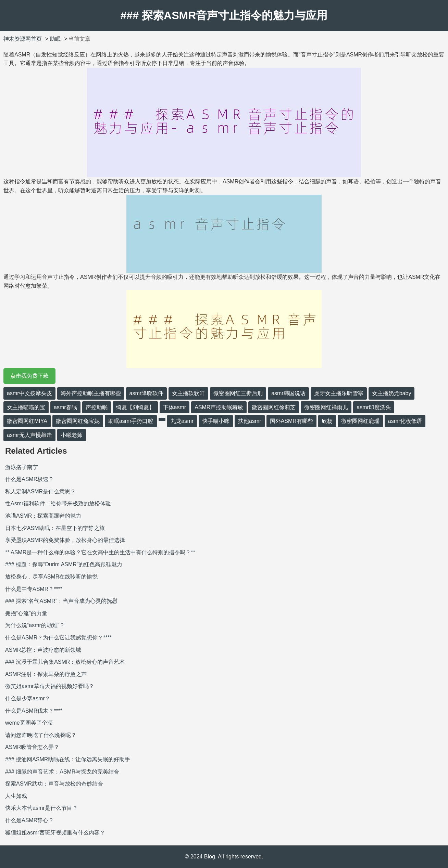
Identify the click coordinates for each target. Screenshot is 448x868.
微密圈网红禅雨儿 (326, 407)
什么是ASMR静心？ (29, 820)
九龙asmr (182, 421)
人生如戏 (16, 796)
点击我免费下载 (29, 376)
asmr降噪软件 (147, 393)
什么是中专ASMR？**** (34, 589)
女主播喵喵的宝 (26, 407)
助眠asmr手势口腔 (131, 421)
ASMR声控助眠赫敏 (219, 407)
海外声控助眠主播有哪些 (91, 393)
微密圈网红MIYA (27, 421)
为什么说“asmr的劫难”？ (35, 625)
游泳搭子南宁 (22, 467)
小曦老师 (72, 435)
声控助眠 (97, 407)
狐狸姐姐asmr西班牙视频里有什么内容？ (55, 833)
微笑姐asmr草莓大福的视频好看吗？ (50, 686)
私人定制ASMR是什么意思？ (40, 491)
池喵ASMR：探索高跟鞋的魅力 (43, 516)
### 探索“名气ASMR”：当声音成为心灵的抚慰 (61, 601)
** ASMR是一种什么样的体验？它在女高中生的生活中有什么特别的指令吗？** (100, 552)
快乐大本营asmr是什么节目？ (41, 808)
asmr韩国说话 (288, 393)
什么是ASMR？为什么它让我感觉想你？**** (58, 638)
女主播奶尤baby (392, 393)
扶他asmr (250, 421)
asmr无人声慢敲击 (29, 435)
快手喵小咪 (216, 421)
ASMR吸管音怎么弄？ (32, 747)
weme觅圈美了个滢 (29, 723)
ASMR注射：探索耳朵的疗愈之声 (46, 674)
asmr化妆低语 (405, 421)
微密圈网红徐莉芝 (274, 407)
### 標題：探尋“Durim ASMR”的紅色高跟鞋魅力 (64, 564)
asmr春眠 (65, 407)
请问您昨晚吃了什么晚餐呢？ (41, 735)
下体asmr (175, 407)
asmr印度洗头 (374, 407)
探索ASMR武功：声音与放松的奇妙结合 (54, 784)
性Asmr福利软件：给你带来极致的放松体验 (58, 503)
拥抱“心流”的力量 (26, 613)
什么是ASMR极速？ (29, 479)
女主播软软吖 (188, 393)
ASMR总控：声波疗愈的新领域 (43, 650)
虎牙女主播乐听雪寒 (339, 393)
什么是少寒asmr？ (28, 698)
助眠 (55, 39)
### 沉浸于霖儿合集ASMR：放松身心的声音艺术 (65, 662)
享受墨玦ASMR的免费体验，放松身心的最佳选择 (65, 540)
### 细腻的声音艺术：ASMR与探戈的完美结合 (62, 772)
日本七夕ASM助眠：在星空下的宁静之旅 (55, 528)
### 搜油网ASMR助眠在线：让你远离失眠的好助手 (68, 759)
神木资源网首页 (23, 39)
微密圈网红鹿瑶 (360, 421)
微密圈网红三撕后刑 (238, 393)
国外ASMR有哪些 (291, 421)
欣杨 (327, 421)
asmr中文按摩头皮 (29, 393)
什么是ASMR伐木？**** (34, 711)
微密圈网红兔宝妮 (78, 421)
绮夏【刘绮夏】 (135, 407)
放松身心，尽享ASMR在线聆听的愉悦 (51, 577)
